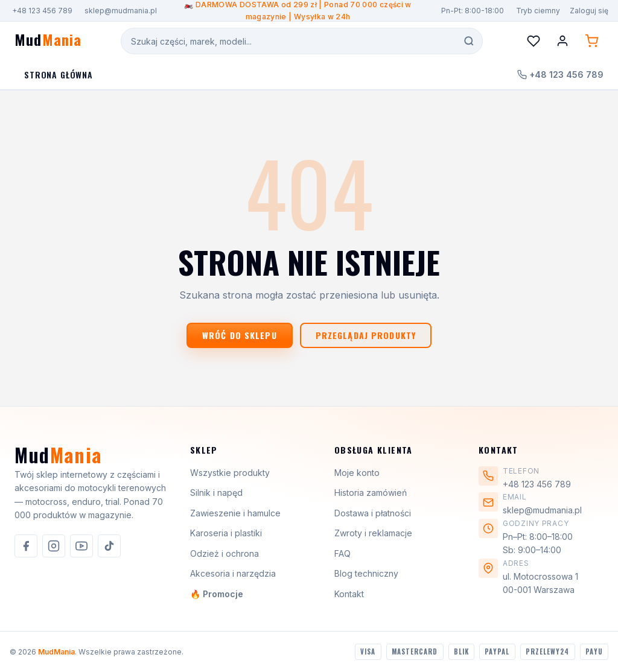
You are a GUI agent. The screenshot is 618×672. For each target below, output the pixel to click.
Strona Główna (59, 74)
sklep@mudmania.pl (121, 11)
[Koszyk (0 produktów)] (591, 41)
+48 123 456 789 (42, 11)
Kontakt (349, 594)
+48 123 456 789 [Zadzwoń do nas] (560, 74)
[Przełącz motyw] (537, 11)
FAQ (342, 553)
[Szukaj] (469, 41)
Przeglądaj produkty (366, 335)
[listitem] (26, 546)
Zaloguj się (589, 11)
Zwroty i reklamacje (373, 533)
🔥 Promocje (217, 594)
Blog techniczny (366, 573)
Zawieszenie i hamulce (235, 513)
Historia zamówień (371, 493)
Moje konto (357, 473)
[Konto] (562, 41)
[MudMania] (58, 460)
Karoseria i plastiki (226, 533)
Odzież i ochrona (225, 553)
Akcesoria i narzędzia (233, 573)
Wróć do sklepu (240, 335)
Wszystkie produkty (230, 473)
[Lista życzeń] (534, 41)
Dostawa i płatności (373, 513)
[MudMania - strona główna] (48, 41)
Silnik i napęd (216, 493)
